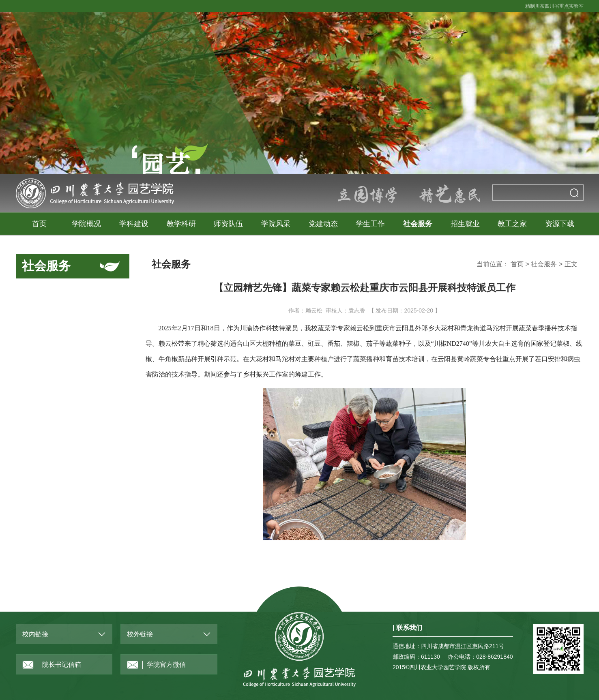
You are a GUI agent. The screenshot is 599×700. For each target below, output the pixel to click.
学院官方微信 (156, 665)
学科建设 (134, 224)
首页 (39, 224)
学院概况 (86, 224)
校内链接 (35, 634)
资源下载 (560, 224)
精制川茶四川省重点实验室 (554, 6)
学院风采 (276, 224)
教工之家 (512, 224)
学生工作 (370, 224)
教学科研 (181, 224)
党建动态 (323, 224)
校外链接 (140, 634)
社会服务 (418, 224)
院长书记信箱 (52, 665)
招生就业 (465, 224)
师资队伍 (228, 224)
